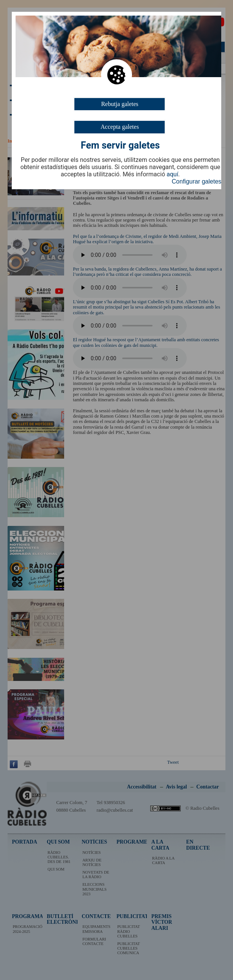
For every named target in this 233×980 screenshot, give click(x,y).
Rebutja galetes (120, 104)
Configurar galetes (197, 181)
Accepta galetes (120, 127)
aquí (172, 174)
